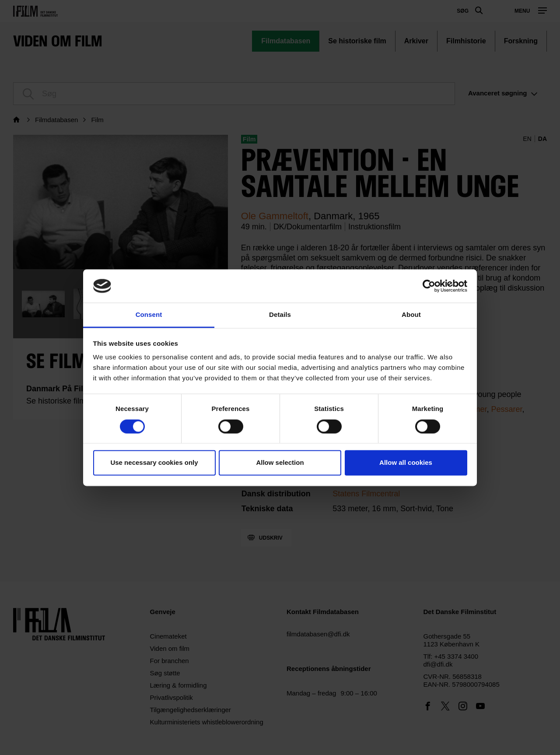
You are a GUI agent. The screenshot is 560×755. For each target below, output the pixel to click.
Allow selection (280, 463)
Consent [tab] (149, 315)
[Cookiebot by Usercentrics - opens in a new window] (429, 286)
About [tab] (411, 315)
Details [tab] (280, 315)
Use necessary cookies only (154, 463)
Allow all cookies (406, 463)
